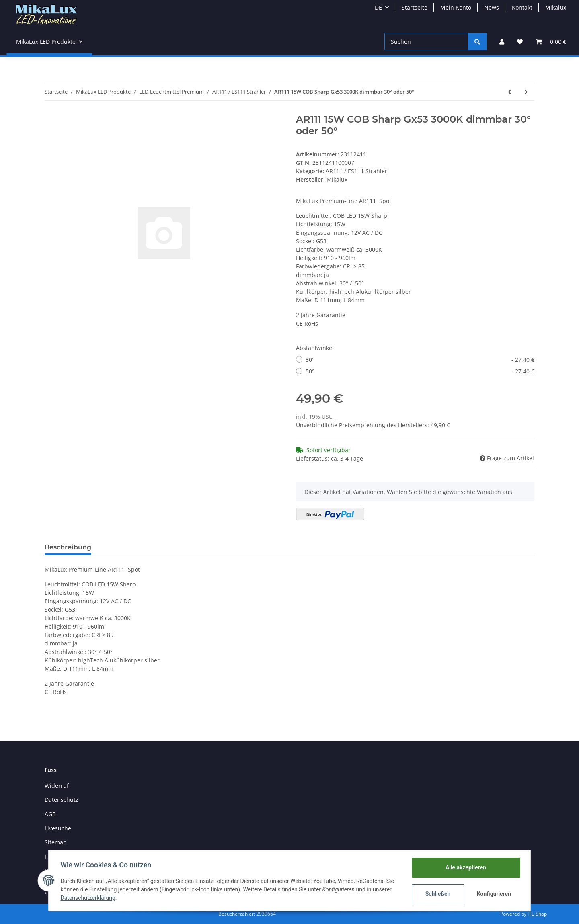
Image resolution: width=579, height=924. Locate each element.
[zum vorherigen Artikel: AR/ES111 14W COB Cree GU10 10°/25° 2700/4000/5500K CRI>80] (510, 92)
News (492, 7)
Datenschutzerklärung (89, 898)
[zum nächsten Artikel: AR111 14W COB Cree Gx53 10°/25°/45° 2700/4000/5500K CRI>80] (526, 92)
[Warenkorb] (551, 42)
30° (420, 360)
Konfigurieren (494, 894)
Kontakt (522, 7)
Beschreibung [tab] (68, 547)
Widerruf (57, 786)
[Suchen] (426, 42)
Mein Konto (456, 7)
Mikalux (556, 7)
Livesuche (58, 828)
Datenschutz (62, 800)
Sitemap (56, 842)
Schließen (437, 894)
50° (420, 371)
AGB (50, 814)
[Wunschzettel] (520, 42)
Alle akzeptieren (465, 867)
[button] (502, 42)
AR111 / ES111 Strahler (356, 171)
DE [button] (378, 7)
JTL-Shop (537, 914)
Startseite (415, 7)
